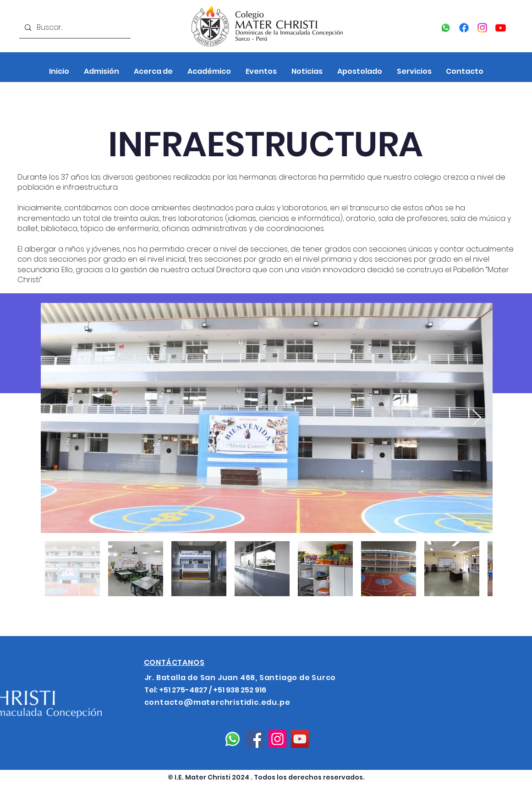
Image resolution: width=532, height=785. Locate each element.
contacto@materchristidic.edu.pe (217, 702)
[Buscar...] (74, 28)
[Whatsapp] (446, 28)
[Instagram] (482, 28)
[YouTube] (501, 28)
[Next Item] (477, 418)
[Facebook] (464, 28)
